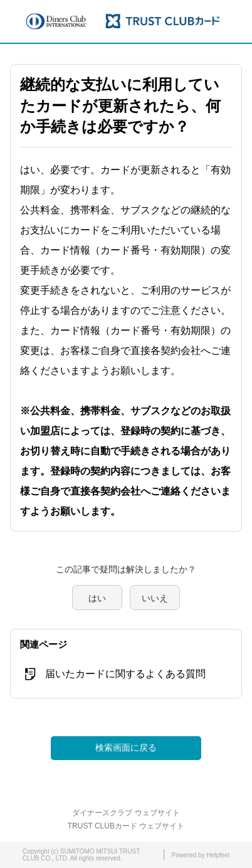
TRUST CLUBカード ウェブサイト (126, 826)
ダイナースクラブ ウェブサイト (126, 813)
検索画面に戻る (126, 747)
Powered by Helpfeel (201, 855)
